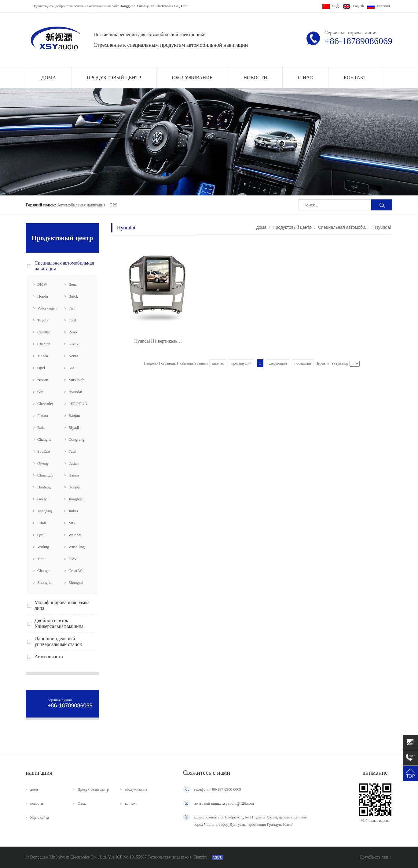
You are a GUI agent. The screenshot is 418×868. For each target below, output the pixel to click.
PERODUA (78, 404)
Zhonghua (45, 582)
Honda (43, 296)
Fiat (71, 308)
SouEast (44, 451)
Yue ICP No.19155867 (127, 857)
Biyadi (74, 427)
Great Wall (77, 571)
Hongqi (74, 487)
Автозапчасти (49, 657)
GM (40, 392)
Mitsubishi (77, 380)
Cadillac (44, 332)
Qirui (41, 535)
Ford (72, 320)
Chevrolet (45, 404)
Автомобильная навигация (81, 205)
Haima (74, 475)
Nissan (43, 380)
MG (72, 523)
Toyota (43, 320)
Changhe (44, 439)
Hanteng (44, 487)
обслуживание (192, 78)
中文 (331, 6)
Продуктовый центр (114, 78)
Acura (73, 356)
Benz (73, 284)
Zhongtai (76, 582)
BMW (42, 284)
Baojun (74, 415)
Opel (41, 368)
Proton (43, 415)
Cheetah (44, 344)
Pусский (379, 6)
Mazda (43, 356)
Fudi (72, 451)
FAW (73, 559)
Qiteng (43, 463)
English (353, 6)
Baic (41, 427)
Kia (71, 368)
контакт (355, 78)
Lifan (42, 523)
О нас (305, 78)
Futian (73, 463)
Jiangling (45, 511)
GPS (113, 205)
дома (49, 78)
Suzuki (74, 344)
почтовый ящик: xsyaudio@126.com (224, 803)
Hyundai (75, 392)
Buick (73, 296)
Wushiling (77, 547)
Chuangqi (45, 475)
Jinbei (73, 511)
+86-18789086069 (358, 41)
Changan (44, 571)
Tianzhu (200, 857)
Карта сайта (40, 818)
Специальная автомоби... (343, 227)
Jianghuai (76, 499)
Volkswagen (47, 308)
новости (255, 78)
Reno (73, 332)
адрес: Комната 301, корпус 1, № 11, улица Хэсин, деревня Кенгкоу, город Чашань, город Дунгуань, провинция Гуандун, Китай (251, 821)
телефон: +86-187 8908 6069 (217, 789)
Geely (42, 499)
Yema (42, 559)
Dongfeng (76, 439)
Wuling (43, 547)
